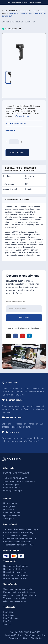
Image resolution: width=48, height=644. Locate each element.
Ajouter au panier (17, 153)
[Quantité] (14, 142)
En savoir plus (22, 116)
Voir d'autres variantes (16, 124)
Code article (7, 22)
